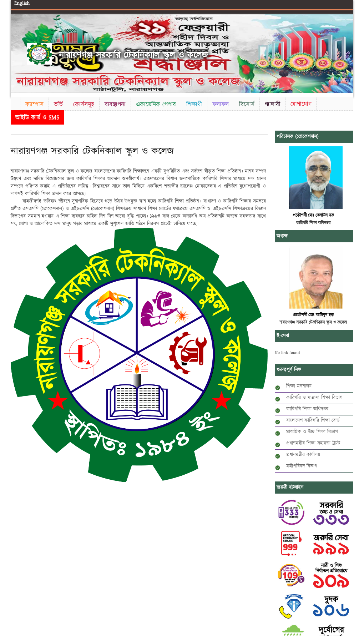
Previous (17, 52)
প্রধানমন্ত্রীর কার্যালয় (303, 455)
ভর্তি (58, 104)
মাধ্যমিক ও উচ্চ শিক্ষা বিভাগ (312, 432)
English (22, 4)
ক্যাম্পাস (34, 104)
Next (347, 52)
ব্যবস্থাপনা (115, 104)
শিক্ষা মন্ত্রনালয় (299, 386)
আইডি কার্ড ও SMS (37, 117)
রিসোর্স (247, 104)
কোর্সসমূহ (84, 104)
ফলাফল (221, 104)
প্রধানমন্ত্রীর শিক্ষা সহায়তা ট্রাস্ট (313, 443)
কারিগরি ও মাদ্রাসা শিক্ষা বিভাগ (314, 398)
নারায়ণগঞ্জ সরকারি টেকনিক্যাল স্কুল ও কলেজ (133, 55)
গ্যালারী (273, 104)
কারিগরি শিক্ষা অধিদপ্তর (307, 409)
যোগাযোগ (301, 104)
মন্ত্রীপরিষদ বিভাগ (302, 466)
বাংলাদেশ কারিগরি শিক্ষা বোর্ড (313, 420)
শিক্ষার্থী (194, 104)
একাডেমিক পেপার (156, 104)
